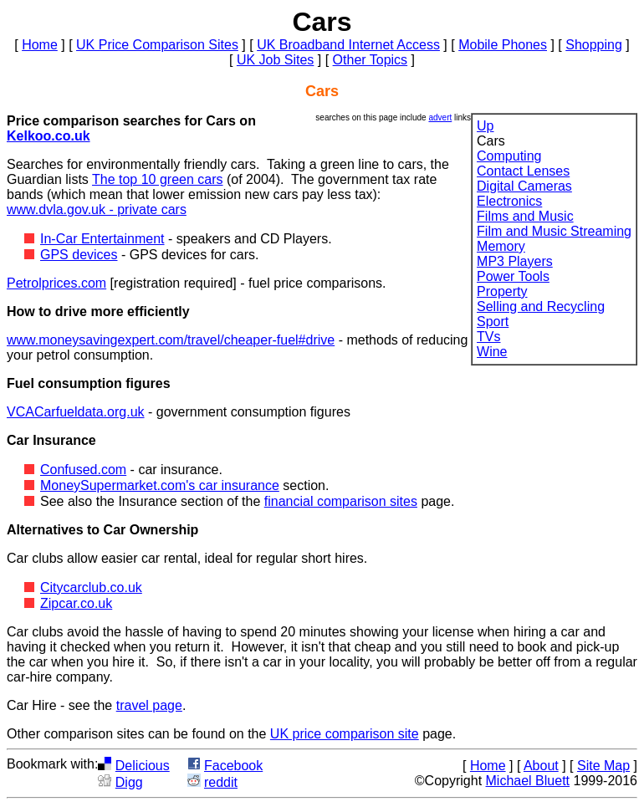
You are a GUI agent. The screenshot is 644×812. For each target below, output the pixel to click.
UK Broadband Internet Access (348, 45)
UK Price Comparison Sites (157, 45)
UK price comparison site (345, 734)
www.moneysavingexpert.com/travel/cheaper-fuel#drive (171, 340)
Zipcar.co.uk (76, 603)
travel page (149, 705)
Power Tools (513, 276)
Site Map (603, 766)
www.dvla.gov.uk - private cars (97, 209)
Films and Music (525, 216)
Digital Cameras (524, 186)
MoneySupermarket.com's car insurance (160, 485)
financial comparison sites (341, 501)
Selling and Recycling (541, 306)
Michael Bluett (528, 781)
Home (40, 45)
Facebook (233, 766)
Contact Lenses (523, 171)
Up (485, 126)
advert (440, 117)
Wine (492, 352)
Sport (493, 322)
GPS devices (79, 255)
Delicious (143, 766)
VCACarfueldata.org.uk (76, 412)
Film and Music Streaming (554, 231)
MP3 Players (515, 261)
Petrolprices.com (56, 283)
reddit (221, 782)
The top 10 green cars (158, 179)
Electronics (509, 201)
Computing (509, 156)
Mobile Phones (503, 45)
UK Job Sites (275, 60)
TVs (488, 337)
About (541, 766)
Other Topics (371, 60)
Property (502, 291)
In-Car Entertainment (102, 239)
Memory (501, 246)
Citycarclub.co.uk (91, 587)
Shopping (594, 45)
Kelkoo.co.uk (49, 136)
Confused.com (83, 470)
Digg (129, 782)
